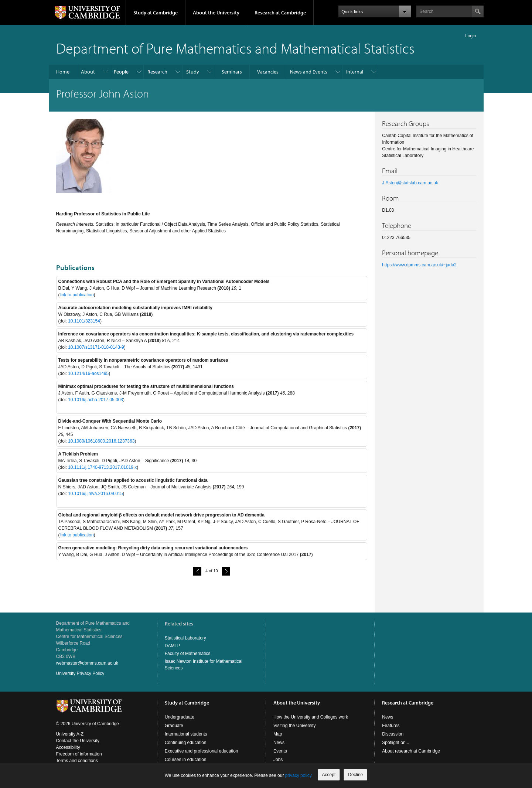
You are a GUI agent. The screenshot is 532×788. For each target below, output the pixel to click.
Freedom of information (79, 754)
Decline (355, 775)
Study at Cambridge (156, 13)
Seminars (232, 72)
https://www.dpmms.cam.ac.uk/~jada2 (419, 265)
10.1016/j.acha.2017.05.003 (96, 400)
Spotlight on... (395, 743)
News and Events (309, 72)
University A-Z (70, 734)
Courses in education (186, 760)
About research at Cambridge (411, 751)
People (121, 72)
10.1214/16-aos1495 (88, 373)
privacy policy (298, 775)
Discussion (393, 734)
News (279, 743)
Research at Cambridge (280, 13)
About (88, 72)
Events (280, 751)
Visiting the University (295, 726)
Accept (329, 775)
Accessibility (68, 747)
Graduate (174, 726)
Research (157, 72)
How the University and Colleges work (311, 717)
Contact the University (78, 741)
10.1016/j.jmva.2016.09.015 (95, 494)
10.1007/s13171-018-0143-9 (96, 347)
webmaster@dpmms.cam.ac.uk (87, 663)
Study (193, 72)
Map (278, 734)
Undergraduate (180, 717)
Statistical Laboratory (185, 638)
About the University (216, 13)
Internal (355, 72)
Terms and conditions (77, 761)
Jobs (278, 760)
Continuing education (186, 743)
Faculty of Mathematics (187, 654)
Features (391, 726)
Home (63, 72)
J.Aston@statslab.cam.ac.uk (410, 183)
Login (470, 36)
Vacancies (268, 72)
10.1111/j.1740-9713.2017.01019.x (102, 467)
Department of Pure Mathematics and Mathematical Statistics (235, 48)
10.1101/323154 (84, 321)
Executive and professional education (202, 751)
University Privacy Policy (80, 673)
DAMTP (173, 646)
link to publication (77, 295)
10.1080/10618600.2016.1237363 (101, 441)
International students (186, 734)
